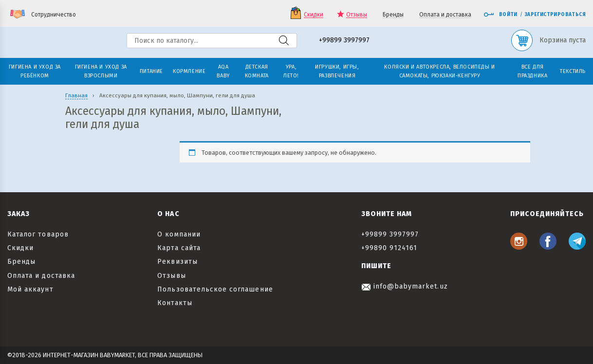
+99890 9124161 (389, 248)
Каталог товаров (38, 234)
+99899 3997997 (344, 41)
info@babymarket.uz (405, 286)
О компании (179, 234)
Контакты (175, 303)
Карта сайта (179, 248)
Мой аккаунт (30, 289)
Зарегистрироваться (555, 15)
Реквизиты (177, 262)
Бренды (393, 15)
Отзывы (357, 15)
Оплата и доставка (445, 15)
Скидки (314, 15)
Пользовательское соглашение (215, 289)
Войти (500, 15)
